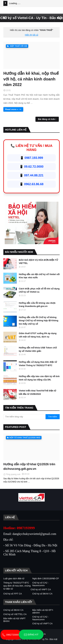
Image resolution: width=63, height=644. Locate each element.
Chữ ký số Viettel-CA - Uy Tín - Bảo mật (32, 18)
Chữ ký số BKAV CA (42, 594)
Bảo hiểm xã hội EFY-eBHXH (43, 611)
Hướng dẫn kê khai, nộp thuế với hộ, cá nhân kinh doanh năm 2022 (31, 79)
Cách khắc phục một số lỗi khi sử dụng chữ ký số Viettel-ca (39, 290)
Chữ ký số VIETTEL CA (15, 614)
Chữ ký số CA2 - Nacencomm (41, 584)
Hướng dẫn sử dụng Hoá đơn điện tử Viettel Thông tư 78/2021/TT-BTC (38, 364)
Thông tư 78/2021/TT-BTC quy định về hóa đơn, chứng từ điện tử (17, 586)
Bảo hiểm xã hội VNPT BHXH (14, 620)
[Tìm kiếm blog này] (24, 417)
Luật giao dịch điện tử (14, 578)
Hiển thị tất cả (32, 35)
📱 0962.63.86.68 (31, 184)
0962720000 (11, 635)
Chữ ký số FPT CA (13, 594)
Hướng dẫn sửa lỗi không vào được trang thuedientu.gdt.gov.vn (37, 305)
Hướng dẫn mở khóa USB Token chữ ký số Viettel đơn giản (38, 349)
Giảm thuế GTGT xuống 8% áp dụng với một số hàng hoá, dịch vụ (38, 335)
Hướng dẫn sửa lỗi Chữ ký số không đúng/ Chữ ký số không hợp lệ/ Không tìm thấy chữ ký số (39, 321)
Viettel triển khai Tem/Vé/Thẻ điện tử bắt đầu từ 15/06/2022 (37, 392)
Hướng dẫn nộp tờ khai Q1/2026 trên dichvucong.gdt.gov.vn (29, 467)
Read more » (12, 109)
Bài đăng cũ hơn (46, 119)
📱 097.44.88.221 (31, 175)
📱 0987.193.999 (32, 158)
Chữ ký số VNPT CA (41, 589)
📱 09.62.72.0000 (31, 167)
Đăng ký (31, 635)
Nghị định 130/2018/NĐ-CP (46, 578)
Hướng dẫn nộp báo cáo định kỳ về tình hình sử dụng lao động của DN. (39, 378)
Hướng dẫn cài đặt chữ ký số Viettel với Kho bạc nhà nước (39, 276)
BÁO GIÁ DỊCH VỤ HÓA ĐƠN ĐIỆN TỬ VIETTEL (38, 262)
